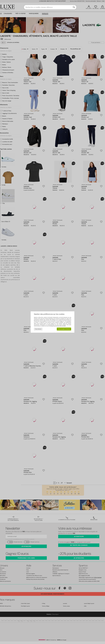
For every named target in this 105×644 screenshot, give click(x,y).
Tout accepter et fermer (64, 329)
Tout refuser (38, 329)
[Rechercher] (74, 7)
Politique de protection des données (57, 326)
